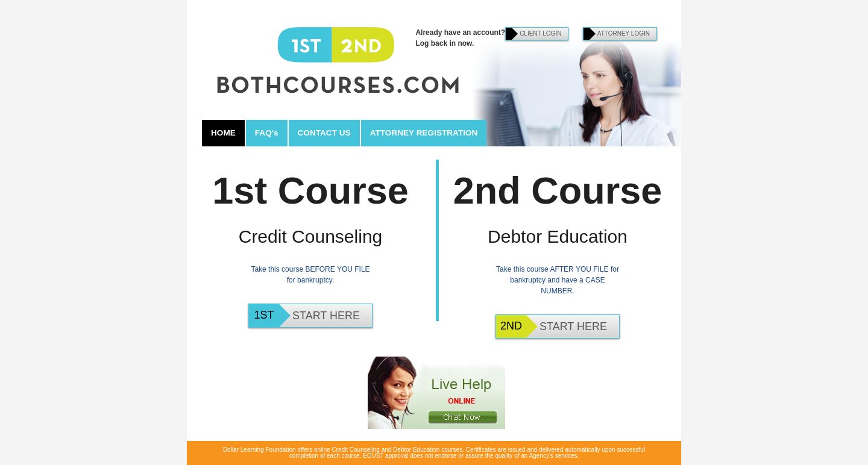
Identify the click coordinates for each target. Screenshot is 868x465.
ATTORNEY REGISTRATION (424, 133)
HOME (223, 133)
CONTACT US (324, 133)
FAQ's (267, 133)
